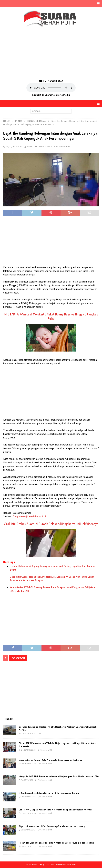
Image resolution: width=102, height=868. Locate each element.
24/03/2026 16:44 (28, 750)
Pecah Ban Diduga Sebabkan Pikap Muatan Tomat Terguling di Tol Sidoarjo (56, 843)
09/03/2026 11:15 (28, 830)
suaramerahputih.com (66, 865)
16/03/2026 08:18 (28, 780)
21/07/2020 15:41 (14, 147)
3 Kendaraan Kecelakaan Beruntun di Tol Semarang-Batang (49, 793)
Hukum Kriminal (45, 147)
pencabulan (18, 658)
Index (18, 121)
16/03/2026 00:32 (28, 797)
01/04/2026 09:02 (28, 733)
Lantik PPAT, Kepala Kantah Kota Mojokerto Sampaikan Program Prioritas (56, 810)
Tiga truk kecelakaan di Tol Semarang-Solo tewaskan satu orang (52, 826)
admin (30, 147)
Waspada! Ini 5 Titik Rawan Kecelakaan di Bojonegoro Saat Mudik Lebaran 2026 (59, 776)
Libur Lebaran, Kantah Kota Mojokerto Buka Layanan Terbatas (50, 760)
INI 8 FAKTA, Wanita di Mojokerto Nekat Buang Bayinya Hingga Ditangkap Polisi (51, 316)
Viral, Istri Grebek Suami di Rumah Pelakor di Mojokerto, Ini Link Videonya (51, 524)
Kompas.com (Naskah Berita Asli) (30, 516)
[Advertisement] (51, 53)
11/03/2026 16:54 (28, 813)
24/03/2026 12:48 (28, 764)
